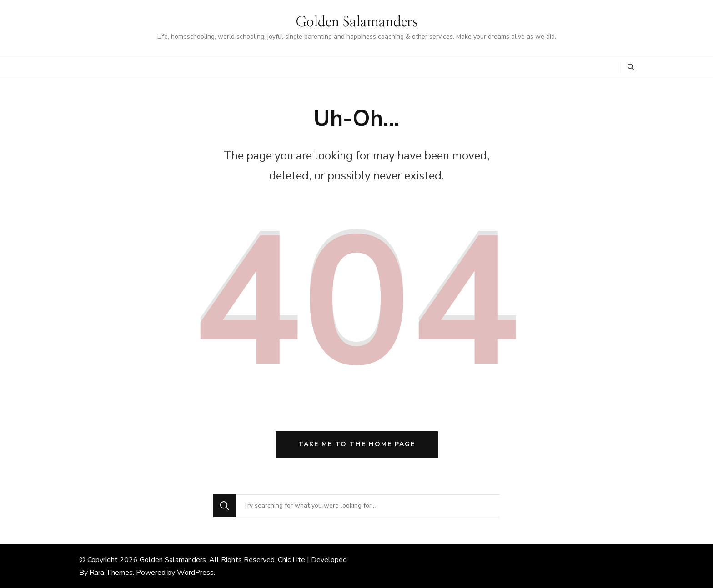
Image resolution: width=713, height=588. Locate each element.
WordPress (195, 573)
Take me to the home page (357, 444)
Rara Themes (111, 573)
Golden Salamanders (357, 22)
